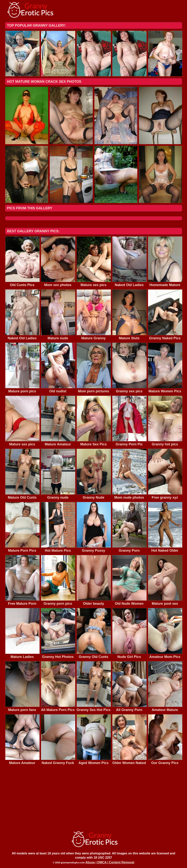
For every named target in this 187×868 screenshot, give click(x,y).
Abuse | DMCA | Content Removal (110, 862)
